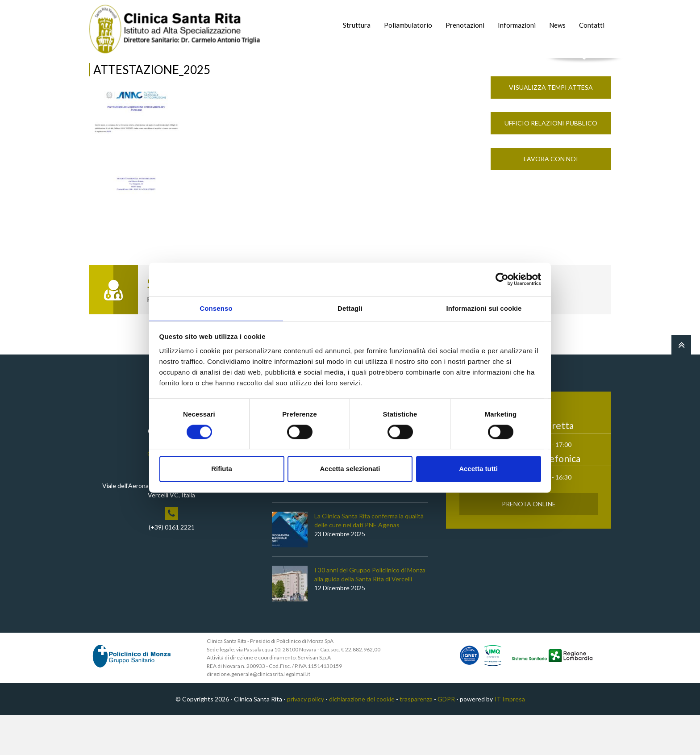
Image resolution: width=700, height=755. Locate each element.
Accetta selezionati (350, 469)
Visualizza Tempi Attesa (551, 127)
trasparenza (416, 739)
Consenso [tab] (216, 308)
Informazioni (517, 25)
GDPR (446, 739)
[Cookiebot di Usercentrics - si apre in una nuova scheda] (502, 279)
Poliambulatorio (408, 25)
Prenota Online (529, 544)
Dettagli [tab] (350, 308)
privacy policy (306, 739)
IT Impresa (510, 739)
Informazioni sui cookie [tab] (484, 308)
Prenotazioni (465, 25)
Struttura (357, 25)
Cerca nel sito (585, 67)
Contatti (592, 25)
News (557, 25)
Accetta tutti (478, 469)
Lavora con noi (551, 199)
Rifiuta (222, 469)
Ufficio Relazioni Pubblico (551, 163)
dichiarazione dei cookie (362, 739)
